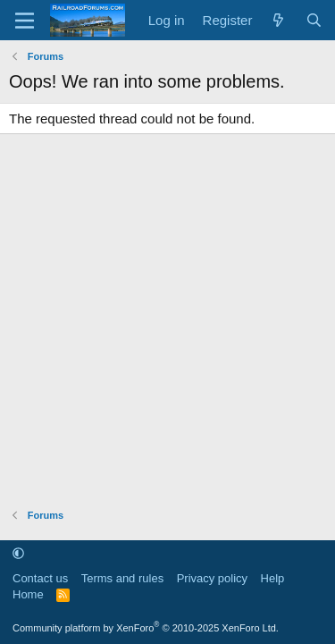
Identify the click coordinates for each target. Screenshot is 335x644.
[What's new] (278, 20)
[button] (18, 553)
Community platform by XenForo (146, 628)
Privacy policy (212, 578)
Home (28, 594)
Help (273, 578)
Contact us (40, 578)
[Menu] (25, 21)
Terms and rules (122, 578)
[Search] (314, 20)
